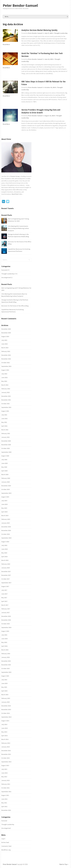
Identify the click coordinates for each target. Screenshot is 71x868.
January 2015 (6, 702)
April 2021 (4, 426)
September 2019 (6, 493)
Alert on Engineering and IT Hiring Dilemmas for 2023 (18, 220)
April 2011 (4, 806)
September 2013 (6, 762)
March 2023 (5, 348)
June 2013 (4, 773)
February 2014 (6, 743)
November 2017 (6, 575)
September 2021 (6, 407)
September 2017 (6, 583)
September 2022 (6, 366)
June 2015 (4, 683)
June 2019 (4, 504)
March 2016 (5, 650)
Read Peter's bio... (17, 194)
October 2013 (6, 758)
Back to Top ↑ (64, 864)
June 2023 (4, 344)
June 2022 (4, 377)
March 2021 (5, 430)
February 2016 (6, 654)
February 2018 (6, 564)
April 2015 (4, 691)
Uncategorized (6, 277)
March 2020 (5, 474)
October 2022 (6, 363)
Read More (6, 44)
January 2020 (6, 482)
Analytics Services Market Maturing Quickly (39, 30)
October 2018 (6, 534)
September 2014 (6, 717)
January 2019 (6, 523)
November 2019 (6, 486)
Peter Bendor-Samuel (20, 5)
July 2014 (4, 724)
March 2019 (5, 516)
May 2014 (4, 732)
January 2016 (6, 657)
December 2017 (6, 571)
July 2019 (4, 501)
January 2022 (6, 392)
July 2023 (4, 340)
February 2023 (6, 351)
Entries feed (5, 842)
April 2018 (4, 557)
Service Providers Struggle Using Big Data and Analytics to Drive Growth (41, 111)
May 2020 (4, 467)
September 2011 (6, 792)
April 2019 (4, 512)
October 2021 (6, 404)
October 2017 (6, 579)
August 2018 (5, 542)
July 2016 (4, 635)
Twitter (8, 202)
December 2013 (6, 751)
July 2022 (4, 374)
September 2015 (6, 672)
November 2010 (6, 810)
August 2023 (5, 336)
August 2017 (5, 586)
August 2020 (5, 456)
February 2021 (6, 433)
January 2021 (6, 437)
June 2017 (4, 594)
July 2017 (4, 590)
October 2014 (6, 713)
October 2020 (6, 448)
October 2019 (6, 489)
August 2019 (5, 497)
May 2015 (4, 687)
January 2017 (6, 613)
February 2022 (6, 389)
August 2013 (5, 765)
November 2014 (6, 710)
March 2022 (5, 385)
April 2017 (4, 601)
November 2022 (6, 359)
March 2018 (5, 560)
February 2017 (6, 609)
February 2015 (6, 698)
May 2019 (4, 508)
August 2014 (5, 721)
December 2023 (6, 329)
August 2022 (5, 370)
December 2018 (6, 527)
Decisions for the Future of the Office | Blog (20, 243)
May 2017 (4, 598)
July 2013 (4, 769)
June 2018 (4, 549)
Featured (4, 270)
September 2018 (6, 538)
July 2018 (4, 545)
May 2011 (4, 803)
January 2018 (6, 568)
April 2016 (4, 646)
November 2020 (6, 445)
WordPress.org (6, 850)
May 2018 (4, 553)
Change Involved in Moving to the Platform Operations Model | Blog (18, 235)
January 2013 (6, 780)
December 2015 (6, 661)
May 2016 (4, 642)
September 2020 (6, 452)
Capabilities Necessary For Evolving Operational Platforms (19, 250)
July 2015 (4, 680)
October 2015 (6, 668)
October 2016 (6, 624)
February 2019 (6, 519)
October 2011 (6, 788)
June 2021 (4, 419)
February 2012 (6, 784)
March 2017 (5, 605)
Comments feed (6, 846)
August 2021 (5, 411)
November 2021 (6, 400)
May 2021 (4, 422)
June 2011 (4, 799)
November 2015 (6, 665)
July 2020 (4, 460)
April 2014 (4, 736)
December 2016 (6, 616)
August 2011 (5, 795)
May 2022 (4, 381)
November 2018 (6, 530)
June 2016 (4, 639)
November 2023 (6, 333)
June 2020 (4, 463)
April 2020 (4, 471)
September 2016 (6, 627)
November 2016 (6, 620)
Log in (3, 839)
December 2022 (6, 355)
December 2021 (6, 396)
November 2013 (6, 754)
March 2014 (5, 739)
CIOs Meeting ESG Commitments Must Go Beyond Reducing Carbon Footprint (18, 228)
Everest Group (15, 176)
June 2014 (4, 728)
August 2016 (5, 631)
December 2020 (6, 441)
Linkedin (4, 202)
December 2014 (6, 706)
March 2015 (5, 695)
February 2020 (6, 478)
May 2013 (4, 777)
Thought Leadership (61, 33)
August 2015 (5, 676)
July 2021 (4, 415)
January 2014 (6, 747)
